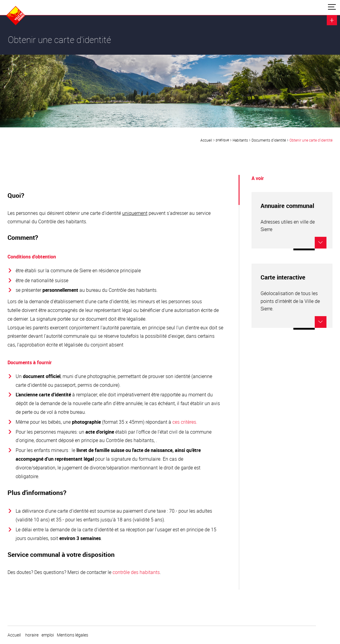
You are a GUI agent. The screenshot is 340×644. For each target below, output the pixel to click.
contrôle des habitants (136, 572)
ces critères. (185, 422)
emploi (48, 635)
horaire (32, 635)
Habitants (240, 140)
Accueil (206, 140)
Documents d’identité (269, 140)
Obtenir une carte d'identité (311, 140)
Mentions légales (73, 635)
